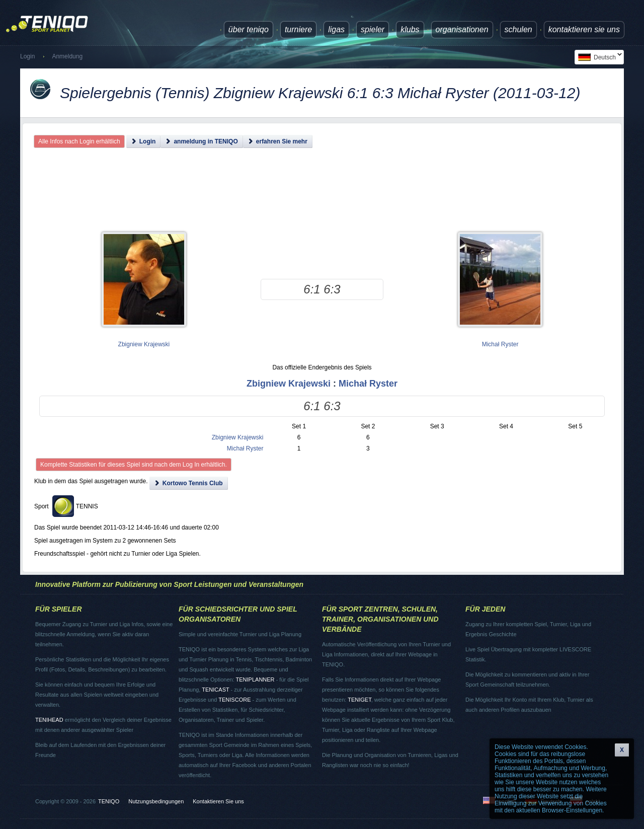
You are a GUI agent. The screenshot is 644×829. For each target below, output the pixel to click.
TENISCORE (234, 700)
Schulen (518, 29)
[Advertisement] (322, 199)
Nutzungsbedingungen (156, 801)
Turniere (298, 29)
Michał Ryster (500, 344)
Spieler (373, 29)
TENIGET (359, 700)
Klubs (410, 29)
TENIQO (109, 801)
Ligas (336, 29)
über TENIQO (249, 29)
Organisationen (462, 29)
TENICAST (215, 690)
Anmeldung (67, 56)
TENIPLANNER (255, 680)
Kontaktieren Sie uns (584, 29)
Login (27, 56)
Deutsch (598, 57)
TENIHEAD (49, 720)
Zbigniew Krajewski (144, 344)
